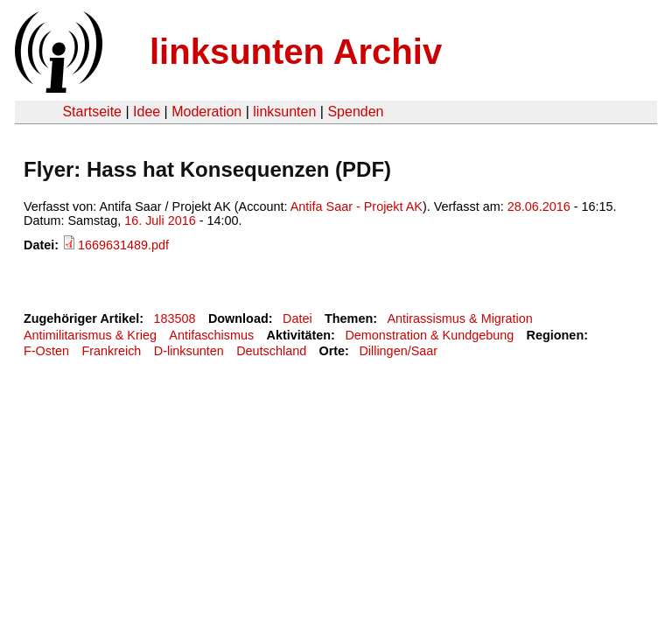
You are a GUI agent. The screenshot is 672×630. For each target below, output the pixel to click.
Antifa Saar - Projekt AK (357, 206)
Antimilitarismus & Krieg (90, 335)
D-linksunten (189, 351)
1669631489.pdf (123, 245)
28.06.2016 (539, 206)
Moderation (206, 112)
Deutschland (271, 351)
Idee (147, 112)
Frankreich (111, 351)
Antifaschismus (211, 335)
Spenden (355, 112)
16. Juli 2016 (160, 220)
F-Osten (46, 351)
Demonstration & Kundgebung (429, 335)
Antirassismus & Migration (459, 318)
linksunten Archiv (296, 52)
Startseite (92, 112)
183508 (175, 318)
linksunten (284, 112)
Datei (297, 318)
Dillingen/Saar (398, 351)
